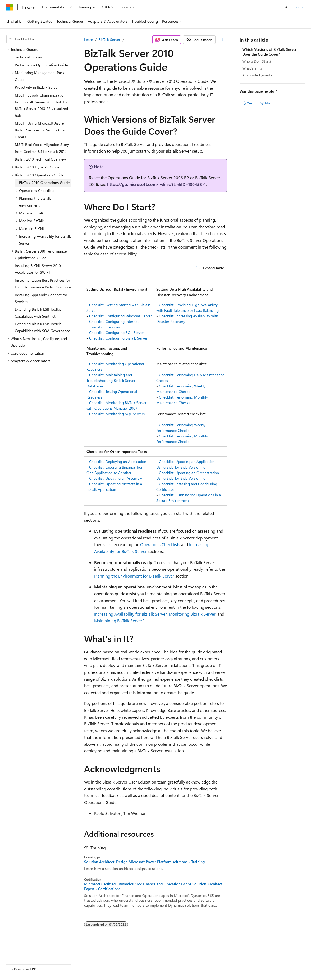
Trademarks (168, 964)
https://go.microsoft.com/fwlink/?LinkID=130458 (154, 184)
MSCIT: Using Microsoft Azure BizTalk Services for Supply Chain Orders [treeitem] (41, 130)
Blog (72, 964)
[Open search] (286, 7)
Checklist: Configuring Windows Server (120, 316)
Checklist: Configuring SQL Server (116, 333)
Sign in (299, 7)
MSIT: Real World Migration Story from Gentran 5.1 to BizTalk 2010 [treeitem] (42, 148)
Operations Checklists (160, 544)
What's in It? (252, 68)
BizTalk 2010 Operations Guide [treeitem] (44, 183)
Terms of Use (142, 964)
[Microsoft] (10, 7)
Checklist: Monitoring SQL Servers (117, 414)
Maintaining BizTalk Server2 (119, 620)
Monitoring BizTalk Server (192, 614)
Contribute (95, 964)
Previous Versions (48, 964)
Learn (89, 40)
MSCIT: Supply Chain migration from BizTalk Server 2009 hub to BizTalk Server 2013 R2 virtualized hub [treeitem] (41, 105)
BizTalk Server (109, 40)
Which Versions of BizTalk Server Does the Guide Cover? (269, 52)
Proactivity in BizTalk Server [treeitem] (37, 87)
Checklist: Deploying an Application (118, 462)
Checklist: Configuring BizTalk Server (118, 338)
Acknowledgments (257, 75)
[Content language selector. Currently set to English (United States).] (31, 951)
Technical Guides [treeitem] (28, 57)
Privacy (116, 964)
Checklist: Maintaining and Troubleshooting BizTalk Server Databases (111, 380)
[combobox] (39, 39)
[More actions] (222, 40)
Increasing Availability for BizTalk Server (131, 614)
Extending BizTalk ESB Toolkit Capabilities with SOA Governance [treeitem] (42, 327)
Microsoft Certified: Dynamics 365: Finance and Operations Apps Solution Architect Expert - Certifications (153, 886)
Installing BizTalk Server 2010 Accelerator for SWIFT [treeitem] (38, 269)
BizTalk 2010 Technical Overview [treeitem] (40, 159)
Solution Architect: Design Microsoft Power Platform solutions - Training (144, 862)
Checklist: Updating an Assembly (116, 478)
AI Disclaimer (17, 964)
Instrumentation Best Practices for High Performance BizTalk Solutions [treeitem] (43, 284)
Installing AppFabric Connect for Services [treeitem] (41, 298)
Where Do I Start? (257, 61)
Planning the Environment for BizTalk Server (134, 576)
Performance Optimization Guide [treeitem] (41, 65)
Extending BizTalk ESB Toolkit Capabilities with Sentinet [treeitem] (38, 313)
